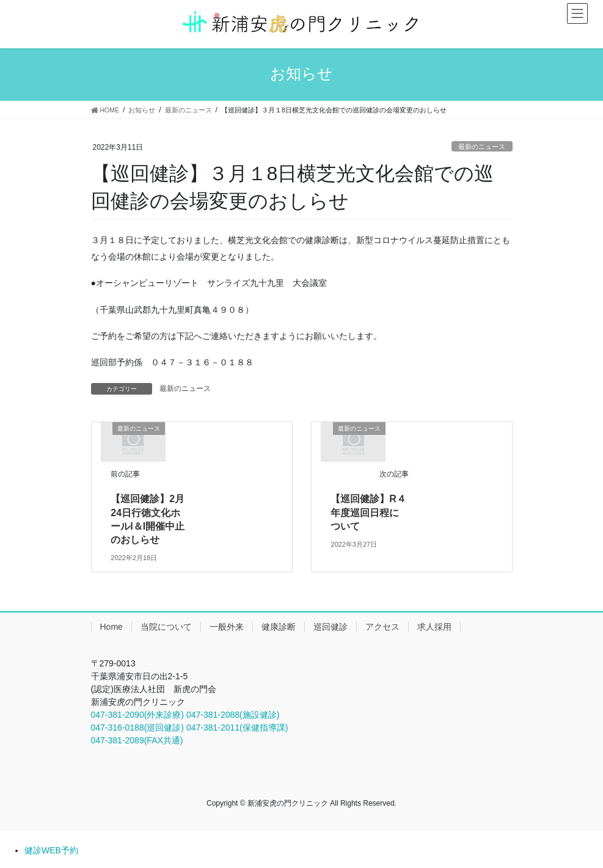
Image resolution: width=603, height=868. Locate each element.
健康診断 (279, 627)
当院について (166, 627)
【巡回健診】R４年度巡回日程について (368, 512)
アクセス (382, 627)
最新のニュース (482, 147)
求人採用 (434, 627)
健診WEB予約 (51, 850)
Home (111, 627)
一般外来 (227, 627)
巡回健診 (331, 627)
